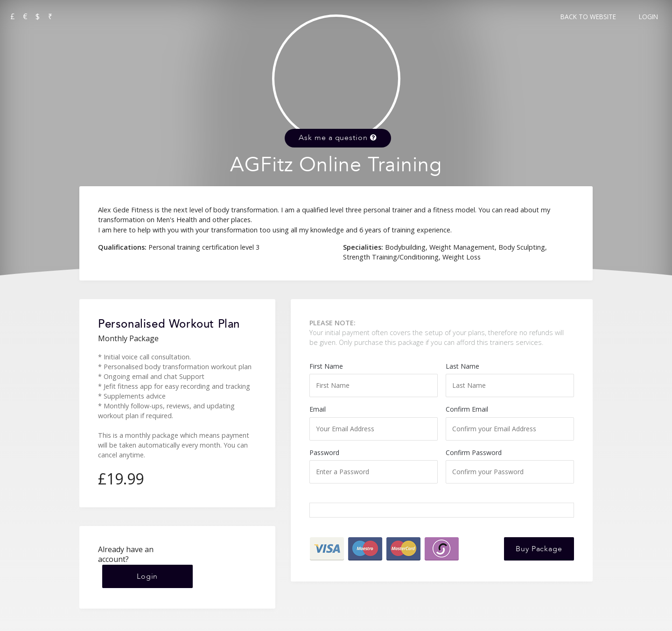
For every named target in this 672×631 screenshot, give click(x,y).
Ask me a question (338, 138)
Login (648, 17)
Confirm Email (510, 422)
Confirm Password (510, 466)
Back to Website (588, 17)
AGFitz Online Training (336, 165)
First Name (374, 379)
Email (374, 422)
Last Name (510, 379)
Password (374, 466)
